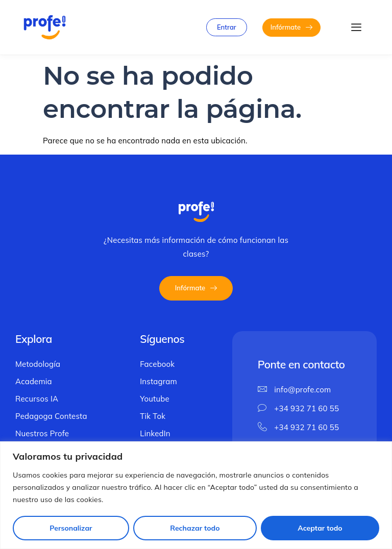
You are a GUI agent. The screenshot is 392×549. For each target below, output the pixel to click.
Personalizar (71, 528)
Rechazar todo (195, 528)
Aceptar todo (320, 528)
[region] (196, 495)
